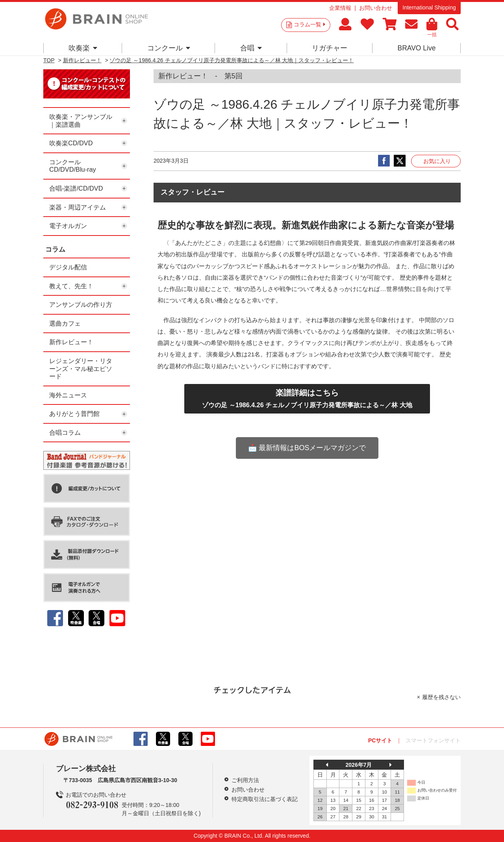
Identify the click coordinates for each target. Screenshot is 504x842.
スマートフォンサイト (433, 740)
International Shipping (429, 7)
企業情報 (340, 8)
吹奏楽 (83, 48)
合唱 (251, 48)
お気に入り (437, 161)
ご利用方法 (245, 780)
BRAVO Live (416, 48)
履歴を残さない (441, 697)
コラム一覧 (309, 24)
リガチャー (330, 48)
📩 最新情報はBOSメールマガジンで (307, 448)
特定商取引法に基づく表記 (265, 799)
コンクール (169, 48)
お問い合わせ (376, 8)
